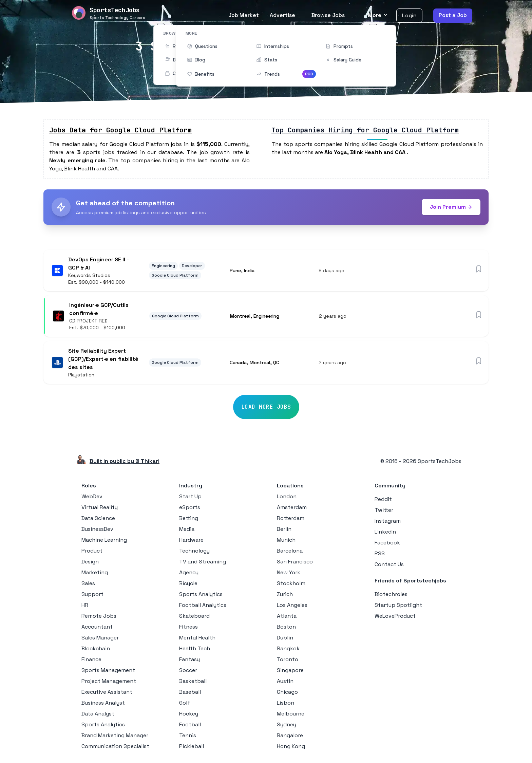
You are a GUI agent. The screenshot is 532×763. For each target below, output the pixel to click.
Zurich (285, 596)
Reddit (383, 501)
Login (409, 15)
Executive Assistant (107, 694)
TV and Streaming (203, 563)
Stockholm (291, 585)
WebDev (92, 498)
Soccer (188, 672)
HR (85, 607)
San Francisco (295, 563)
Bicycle (188, 585)
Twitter (384, 512)
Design (90, 563)
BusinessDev (97, 531)
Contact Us (389, 566)
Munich (286, 542)
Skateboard (194, 618)
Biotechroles (391, 596)
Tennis (188, 737)
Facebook (387, 544)
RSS (380, 555)
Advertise (282, 15)
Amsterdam (292, 509)
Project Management (109, 683)
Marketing (95, 574)
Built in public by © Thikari (125, 463)
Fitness (188, 628)
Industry (191, 487)
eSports (190, 509)
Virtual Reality (100, 509)
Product (92, 552)
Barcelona (290, 552)
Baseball (190, 694)
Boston (286, 628)
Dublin (285, 639)
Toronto (288, 661)
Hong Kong (291, 748)
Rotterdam (291, 520)
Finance (91, 661)
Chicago (287, 694)
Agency (189, 574)
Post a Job (453, 15)
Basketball (193, 683)
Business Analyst (103, 704)
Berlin (284, 531)
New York (289, 574)
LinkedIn (385, 533)
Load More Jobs (266, 408)
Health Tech (195, 650)
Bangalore (290, 737)
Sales (88, 585)
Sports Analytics (103, 726)
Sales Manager (100, 639)
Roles (89, 487)
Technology (194, 552)
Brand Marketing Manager (115, 737)
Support (92, 596)
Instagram (388, 523)
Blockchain (96, 650)
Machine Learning (104, 542)
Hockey (189, 715)
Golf (185, 704)
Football (190, 726)
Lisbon (286, 704)
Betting (189, 520)
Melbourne (291, 715)
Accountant (97, 628)
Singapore (290, 672)
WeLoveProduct (395, 618)
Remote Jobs (99, 618)
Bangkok (288, 650)
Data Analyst (98, 715)
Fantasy (189, 661)
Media (187, 531)
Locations (290, 487)
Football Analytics (203, 607)
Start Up (190, 498)
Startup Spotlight (398, 607)
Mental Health (197, 639)
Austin (285, 683)
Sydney (287, 726)
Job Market (244, 15)
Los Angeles (292, 607)
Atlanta (287, 618)
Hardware (191, 542)
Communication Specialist (115, 748)
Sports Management (108, 672)
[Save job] (479, 268)
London (287, 498)
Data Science (98, 520)
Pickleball (192, 748)
